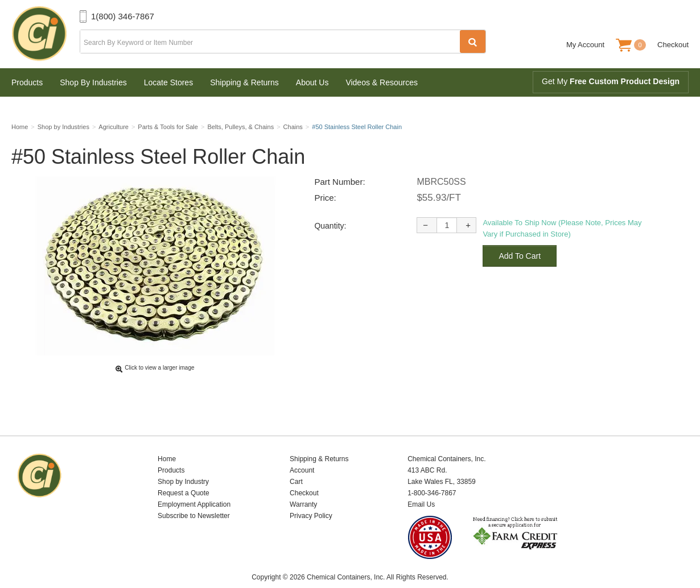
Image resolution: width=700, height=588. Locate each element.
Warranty (303, 487)
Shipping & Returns (244, 82)
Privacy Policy (311, 498)
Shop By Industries (93, 82)
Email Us (421, 487)
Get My (611, 81)
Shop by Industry (183, 464)
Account (302, 453)
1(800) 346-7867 (123, 16)
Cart (296, 464)
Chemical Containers (46, 34)
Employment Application (194, 487)
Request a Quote (184, 475)
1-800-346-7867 (432, 475)
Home (167, 441)
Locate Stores (168, 82)
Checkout (673, 45)
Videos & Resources (382, 82)
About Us (312, 82)
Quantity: (330, 230)
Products (27, 82)
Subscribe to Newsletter (194, 498)
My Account (585, 45)
